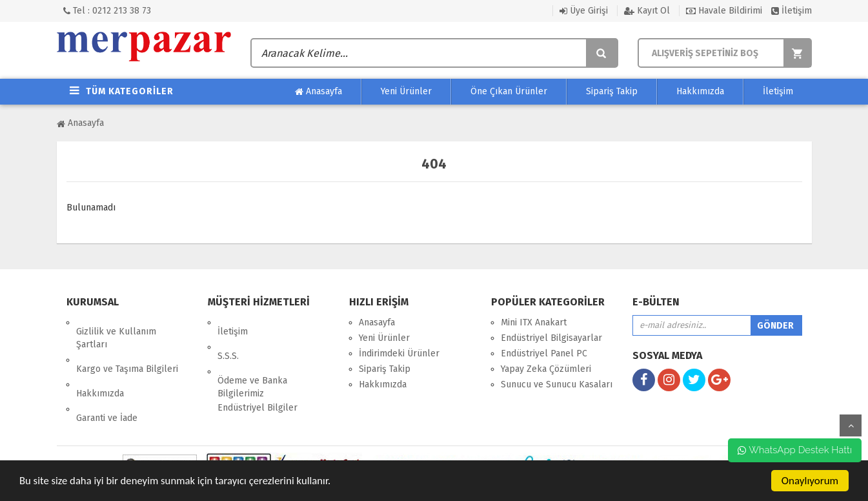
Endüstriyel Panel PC (544, 353)
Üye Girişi (584, 11)
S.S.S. (228, 338)
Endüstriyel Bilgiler (257, 381)
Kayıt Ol (647, 11)
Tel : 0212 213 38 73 (107, 11)
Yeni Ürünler (406, 91)
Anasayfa (318, 92)
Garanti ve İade (107, 382)
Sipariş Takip (612, 91)
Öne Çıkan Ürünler (509, 91)
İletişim (792, 11)
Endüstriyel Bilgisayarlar (551, 338)
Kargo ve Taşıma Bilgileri (127, 351)
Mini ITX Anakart (534, 322)
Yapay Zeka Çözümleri (546, 369)
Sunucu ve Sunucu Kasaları (557, 384)
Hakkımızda (700, 91)
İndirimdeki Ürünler (399, 353)
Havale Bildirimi (724, 11)
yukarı (851, 425)
